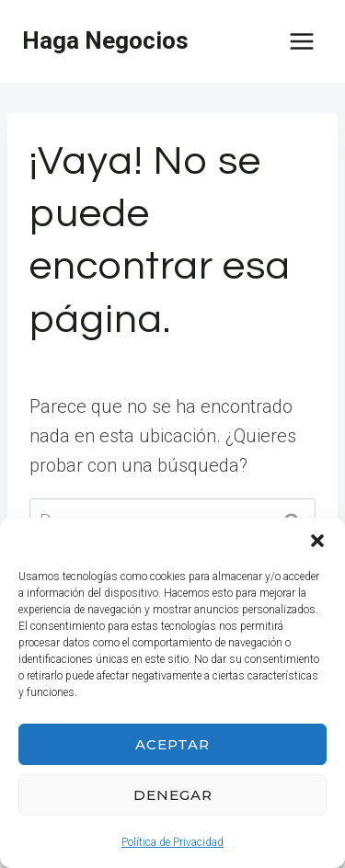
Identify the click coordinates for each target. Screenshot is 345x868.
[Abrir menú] (301, 41)
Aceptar (172, 744)
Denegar (173, 795)
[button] (317, 541)
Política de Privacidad (172, 842)
